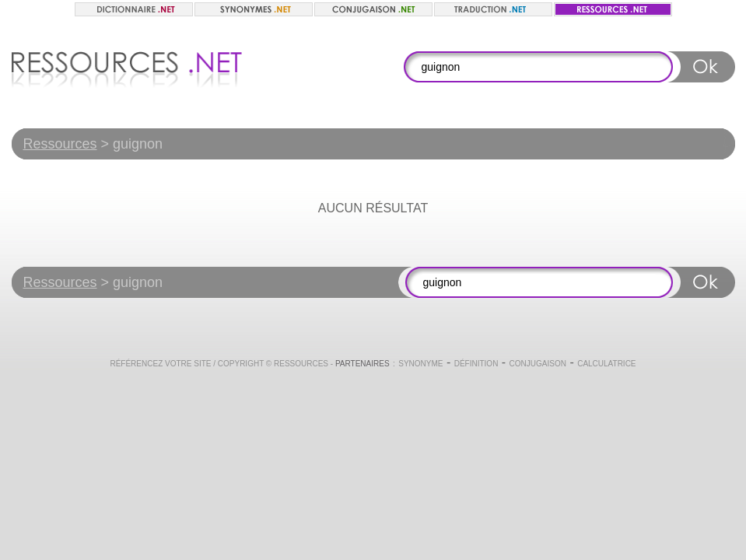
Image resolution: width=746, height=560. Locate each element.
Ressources (60, 144)
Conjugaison (538, 364)
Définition (476, 364)
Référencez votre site (160, 364)
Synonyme (420, 364)
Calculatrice (606, 364)
